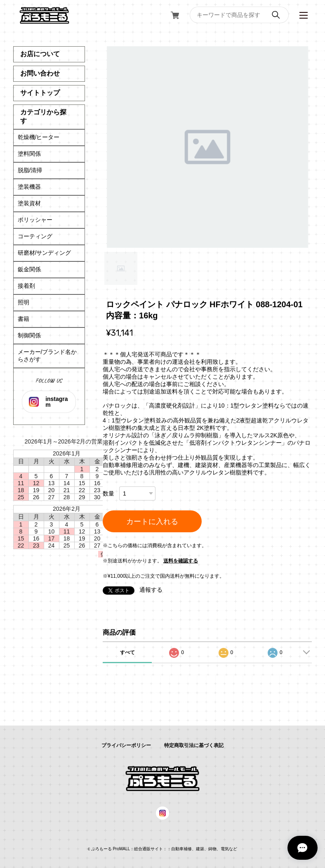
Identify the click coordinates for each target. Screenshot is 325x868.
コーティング (35, 236)
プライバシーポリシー (126, 745)
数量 (108, 493)
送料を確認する (181, 561)
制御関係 (29, 335)
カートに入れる (152, 522)
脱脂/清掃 (30, 170)
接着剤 (26, 286)
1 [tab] (121, 268)
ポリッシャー (35, 220)
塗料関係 (29, 154)
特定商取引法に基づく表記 (194, 745)
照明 (24, 302)
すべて (127, 652)
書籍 (24, 319)
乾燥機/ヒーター (39, 137)
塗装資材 (29, 203)
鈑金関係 (29, 269)
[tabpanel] (207, 147)
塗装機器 (29, 187)
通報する (151, 590)
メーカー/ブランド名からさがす (47, 356)
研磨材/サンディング (45, 253)
